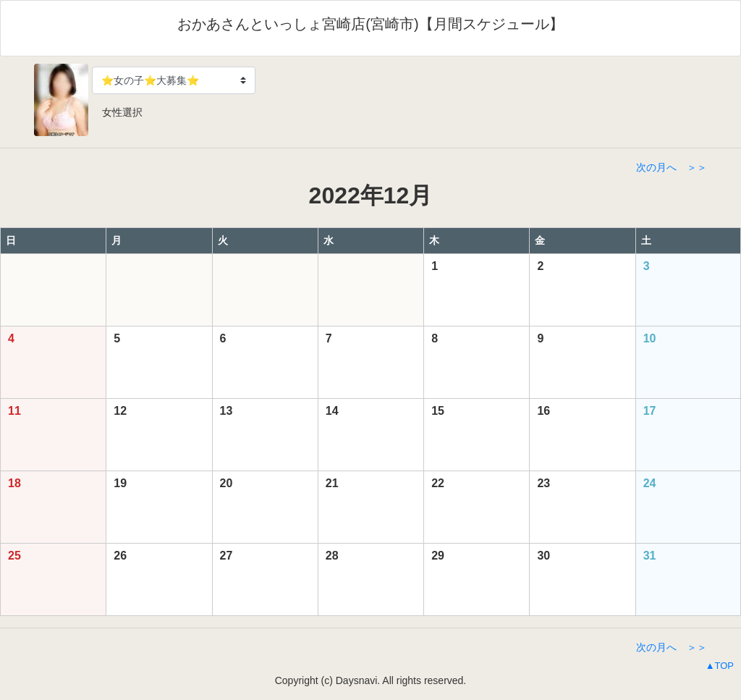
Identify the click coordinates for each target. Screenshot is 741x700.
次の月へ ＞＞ (672, 167)
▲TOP (720, 666)
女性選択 (117, 112)
